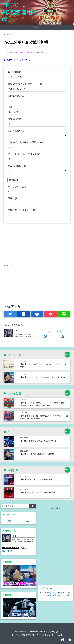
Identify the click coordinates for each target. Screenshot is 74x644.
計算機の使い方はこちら (17, 60)
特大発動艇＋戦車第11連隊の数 (24, 154)
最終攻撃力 (14, 198)
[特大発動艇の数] (37, 136)
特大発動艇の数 (16, 131)
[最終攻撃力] (37, 203)
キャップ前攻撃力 (17, 187)
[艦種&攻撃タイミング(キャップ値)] (37, 89)
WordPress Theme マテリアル (43, 632)
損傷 (10, 107)
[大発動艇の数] (37, 124)
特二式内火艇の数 (17, 166)
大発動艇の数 (15, 119)
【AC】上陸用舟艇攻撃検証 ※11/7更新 (37, 454)
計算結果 (13, 180)
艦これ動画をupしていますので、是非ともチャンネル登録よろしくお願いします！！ (55, 595)
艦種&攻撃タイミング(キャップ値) (25, 84)
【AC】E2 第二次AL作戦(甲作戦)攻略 (36, 479)
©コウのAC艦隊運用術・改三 (26, 635)
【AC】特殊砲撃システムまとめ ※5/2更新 (38, 441)
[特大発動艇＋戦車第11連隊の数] (37, 159)
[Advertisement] (24, 240)
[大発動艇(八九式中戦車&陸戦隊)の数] (37, 147)
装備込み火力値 (16, 96)
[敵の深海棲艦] (37, 77)
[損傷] (37, 112)
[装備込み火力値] (37, 101)
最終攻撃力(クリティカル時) (22, 210)
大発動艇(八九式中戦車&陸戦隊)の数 (26, 142)
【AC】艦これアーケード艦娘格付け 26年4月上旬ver (43, 377)
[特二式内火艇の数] (37, 171)
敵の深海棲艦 (15, 72)
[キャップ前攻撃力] (37, 192)
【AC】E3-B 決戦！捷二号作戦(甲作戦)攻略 (39, 492)
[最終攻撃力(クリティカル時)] (37, 215)
